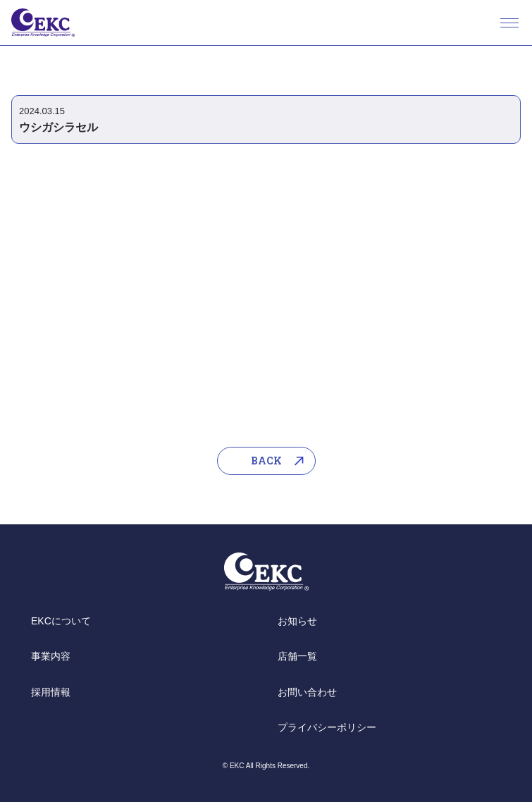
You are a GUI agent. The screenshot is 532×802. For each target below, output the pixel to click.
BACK (266, 461)
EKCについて (61, 621)
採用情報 (51, 692)
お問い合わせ (307, 692)
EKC (43, 23)
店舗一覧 (297, 656)
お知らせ (297, 621)
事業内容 (51, 656)
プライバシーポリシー (327, 727)
